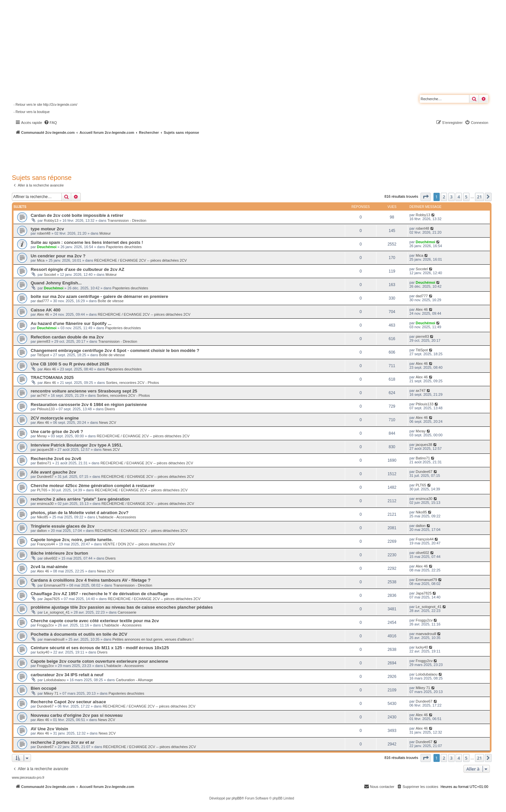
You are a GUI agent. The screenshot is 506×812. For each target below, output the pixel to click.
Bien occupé (44, 688)
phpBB (237, 798)
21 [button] (479, 197)
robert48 (44, 233)
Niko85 (43, 517)
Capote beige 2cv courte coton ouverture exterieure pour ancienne (99, 661)
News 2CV (107, 422)
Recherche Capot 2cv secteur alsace (68, 702)
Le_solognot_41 (57, 612)
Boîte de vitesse (111, 301)
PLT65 (42, 490)
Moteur (105, 233)
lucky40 (43, 652)
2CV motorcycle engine (55, 418)
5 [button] (466, 197)
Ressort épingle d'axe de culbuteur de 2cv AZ (77, 269)
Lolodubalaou (55, 680)
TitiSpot (43, 355)
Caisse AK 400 (45, 310)
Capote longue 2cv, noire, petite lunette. (72, 540)
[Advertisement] (177, 153)
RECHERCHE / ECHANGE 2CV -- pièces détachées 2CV (140, 260)
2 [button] (444, 197)
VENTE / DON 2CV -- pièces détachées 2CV (139, 544)
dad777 (43, 301)
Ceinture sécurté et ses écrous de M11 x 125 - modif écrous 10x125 (100, 648)
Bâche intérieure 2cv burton (59, 553)
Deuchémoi (47, 247)
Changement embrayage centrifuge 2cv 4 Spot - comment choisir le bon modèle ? (115, 350)
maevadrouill (54, 639)
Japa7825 (52, 599)
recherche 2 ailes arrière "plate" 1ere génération (80, 499)
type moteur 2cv (47, 229)
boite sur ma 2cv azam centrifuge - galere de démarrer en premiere (99, 296)
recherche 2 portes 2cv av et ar (63, 742)
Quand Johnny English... (56, 283)
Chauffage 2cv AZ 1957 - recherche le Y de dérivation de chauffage (99, 594)
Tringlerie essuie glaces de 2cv (63, 526)
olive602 (51, 558)
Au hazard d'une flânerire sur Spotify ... (71, 323)
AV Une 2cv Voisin (49, 729)
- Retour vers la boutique (32, 112)
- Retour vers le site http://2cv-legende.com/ (45, 105)
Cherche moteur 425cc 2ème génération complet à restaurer (93, 486)
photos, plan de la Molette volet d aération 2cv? (80, 513)
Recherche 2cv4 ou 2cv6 (56, 459)
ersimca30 (45, 504)
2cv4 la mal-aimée (49, 567)
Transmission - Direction (127, 220)
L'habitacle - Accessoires (116, 517)
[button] (426, 197)
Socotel (50, 275)
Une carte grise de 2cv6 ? (57, 432)
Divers (110, 409)
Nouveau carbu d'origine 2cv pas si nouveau (77, 715)
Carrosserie (127, 612)
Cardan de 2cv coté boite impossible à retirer (77, 215)
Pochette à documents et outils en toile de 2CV (79, 634)
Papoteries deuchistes (124, 247)
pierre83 (44, 341)
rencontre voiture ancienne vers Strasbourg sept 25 (84, 391)
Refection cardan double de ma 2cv (67, 337)
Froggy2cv (45, 625)
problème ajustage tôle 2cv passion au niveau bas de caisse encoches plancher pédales (122, 607)
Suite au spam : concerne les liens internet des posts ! (87, 242)
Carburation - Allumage (134, 680)
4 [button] (459, 197)
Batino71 (44, 463)
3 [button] (451, 197)
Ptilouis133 (46, 409)
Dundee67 (45, 477)
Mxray (42, 436)
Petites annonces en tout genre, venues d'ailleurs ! (153, 639)
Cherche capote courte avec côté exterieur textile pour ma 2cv (95, 621)
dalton (42, 531)
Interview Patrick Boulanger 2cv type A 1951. (77, 445)
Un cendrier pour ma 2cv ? (58, 256)
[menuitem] (50, 123)
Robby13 (51, 220)
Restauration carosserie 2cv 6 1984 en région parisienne (89, 405)
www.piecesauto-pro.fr (28, 778)
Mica (41, 260)
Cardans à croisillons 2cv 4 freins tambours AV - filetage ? (91, 580)
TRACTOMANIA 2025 (52, 377)
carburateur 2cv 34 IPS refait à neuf (67, 675)
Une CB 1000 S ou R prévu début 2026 (70, 364)
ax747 (42, 395)
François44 (46, 544)
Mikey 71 (51, 693)
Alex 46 (43, 314)
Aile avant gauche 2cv (53, 472)
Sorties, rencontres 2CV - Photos (132, 383)
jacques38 (45, 449)
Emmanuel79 (55, 585)
